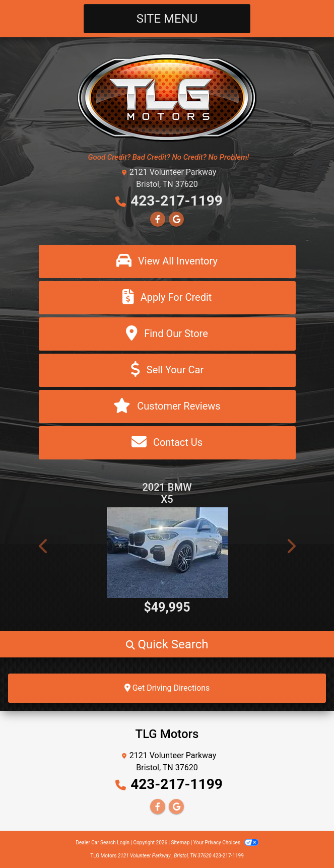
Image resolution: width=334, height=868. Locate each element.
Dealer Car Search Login (103, 843)
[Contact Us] (167, 443)
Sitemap (180, 843)
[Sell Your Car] (167, 370)
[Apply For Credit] (167, 298)
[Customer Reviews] (167, 407)
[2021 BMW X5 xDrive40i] (167, 553)
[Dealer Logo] (167, 97)
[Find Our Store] (167, 334)
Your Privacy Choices (226, 843)
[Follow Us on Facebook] (158, 219)
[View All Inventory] (167, 261)
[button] (44, 546)
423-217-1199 (177, 201)
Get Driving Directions (167, 688)
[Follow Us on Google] (176, 219)
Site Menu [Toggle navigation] (167, 19)
